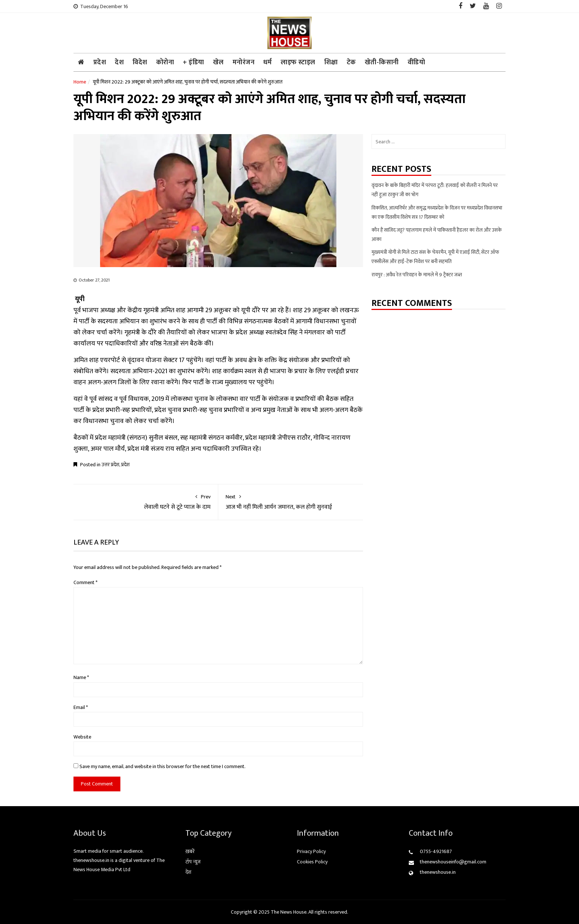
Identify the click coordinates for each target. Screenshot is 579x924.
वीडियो (417, 62)
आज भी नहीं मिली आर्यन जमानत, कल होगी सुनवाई (291, 502)
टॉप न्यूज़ (193, 862)
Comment (85, 582)
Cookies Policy (312, 862)
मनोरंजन (244, 62)
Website (82, 737)
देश (119, 62)
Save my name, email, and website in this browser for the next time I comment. (162, 766)
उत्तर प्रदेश (110, 465)
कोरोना (165, 62)
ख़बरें (190, 851)
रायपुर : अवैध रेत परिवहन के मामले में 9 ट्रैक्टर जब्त (417, 275)
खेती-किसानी (382, 62)
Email (81, 707)
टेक (351, 62)
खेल (218, 62)
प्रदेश (100, 62)
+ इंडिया (193, 62)
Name (81, 677)
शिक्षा (331, 62)
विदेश (140, 62)
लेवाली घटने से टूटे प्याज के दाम (146, 502)
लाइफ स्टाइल (298, 62)
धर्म (268, 62)
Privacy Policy (311, 851)
